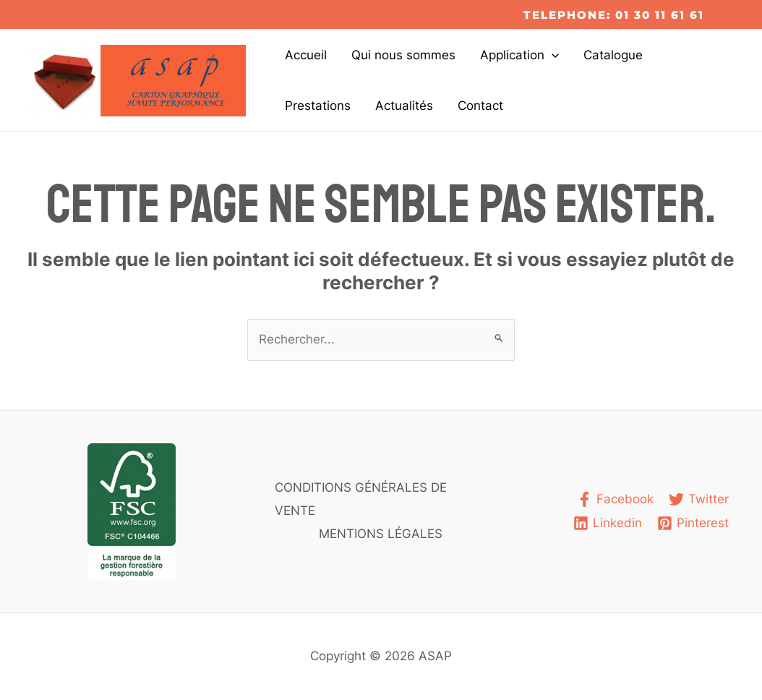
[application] (552, 55)
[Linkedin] (608, 523)
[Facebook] (615, 499)
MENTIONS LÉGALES (381, 534)
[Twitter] (699, 499)
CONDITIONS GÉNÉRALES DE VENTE (361, 499)
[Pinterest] (693, 523)
